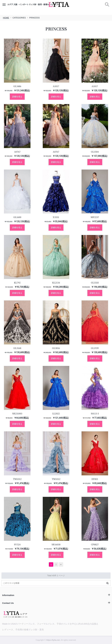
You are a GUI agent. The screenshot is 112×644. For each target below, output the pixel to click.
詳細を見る (17, 97)
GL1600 (17, 217)
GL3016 (56, 348)
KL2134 (56, 283)
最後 (61, 564)
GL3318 (95, 283)
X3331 (56, 217)
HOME (6, 18)
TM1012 (17, 479)
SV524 (17, 544)
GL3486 (17, 86)
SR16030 (56, 544)
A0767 (17, 152)
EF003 (95, 479)
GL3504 (95, 152)
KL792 (17, 283)
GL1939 (95, 348)
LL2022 (56, 413)
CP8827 (95, 544)
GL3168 (17, 348)
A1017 (56, 86)
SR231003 (17, 413)
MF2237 (95, 217)
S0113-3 (95, 413)
